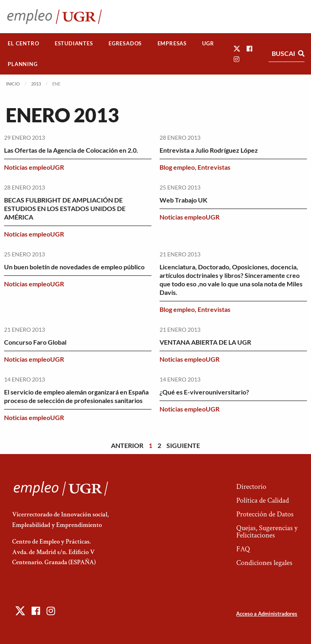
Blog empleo (177, 167)
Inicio (13, 84)
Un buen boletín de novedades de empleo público (74, 267)
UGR (208, 43)
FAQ (243, 549)
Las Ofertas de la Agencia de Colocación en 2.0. (71, 150)
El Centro (23, 43)
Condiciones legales (264, 563)
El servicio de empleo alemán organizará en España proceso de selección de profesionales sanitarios (76, 396)
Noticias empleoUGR (34, 167)
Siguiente (183, 445)
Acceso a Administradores (267, 614)
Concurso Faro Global (35, 342)
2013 (36, 84)
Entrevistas (214, 167)
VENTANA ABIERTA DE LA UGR (205, 342)
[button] (237, 48)
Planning (22, 64)
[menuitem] (23, 44)
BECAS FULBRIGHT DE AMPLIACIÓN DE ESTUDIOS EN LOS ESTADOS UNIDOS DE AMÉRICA (65, 208)
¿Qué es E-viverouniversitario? (204, 392)
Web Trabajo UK (183, 200)
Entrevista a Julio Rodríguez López (209, 150)
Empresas (172, 43)
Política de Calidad (262, 500)
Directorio (251, 487)
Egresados (125, 43)
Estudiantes (74, 43)
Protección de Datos (265, 514)
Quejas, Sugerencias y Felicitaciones (267, 532)
